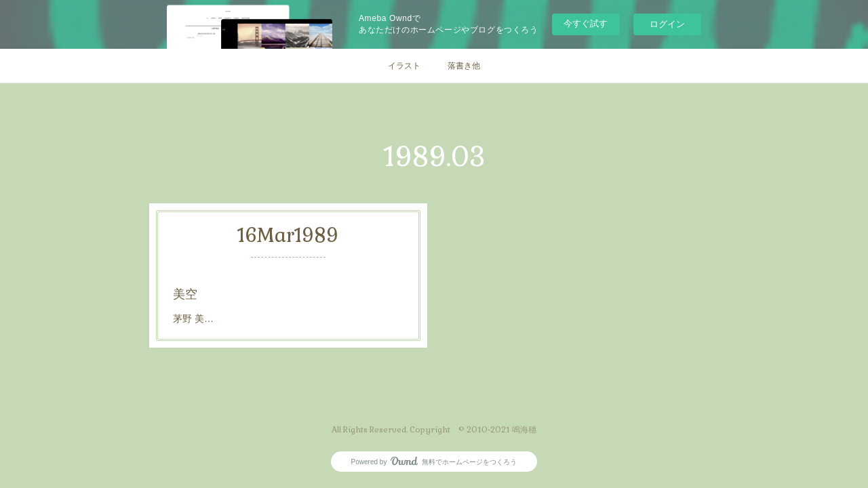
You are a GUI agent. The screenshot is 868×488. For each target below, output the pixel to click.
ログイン (667, 24)
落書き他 (464, 66)
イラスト (404, 66)
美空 (185, 294)
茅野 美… (193, 319)
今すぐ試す (586, 23)
